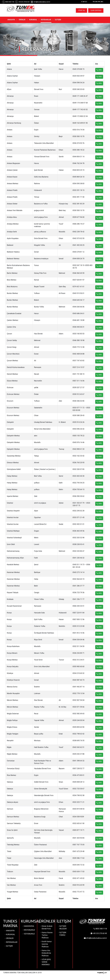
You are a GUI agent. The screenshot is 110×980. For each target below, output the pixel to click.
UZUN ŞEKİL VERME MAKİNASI (46, 962)
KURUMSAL (33, 20)
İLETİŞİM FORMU (63, 934)
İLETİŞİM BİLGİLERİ (63, 927)
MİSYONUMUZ (29, 930)
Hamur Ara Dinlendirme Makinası (46, 953)
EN (96, 2)
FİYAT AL (82, 10)
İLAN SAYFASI (96, 10)
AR (102, 2)
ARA (99, 70)
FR (99, 2)
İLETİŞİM (58, 20)
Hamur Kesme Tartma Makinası (47, 935)
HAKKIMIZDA (29, 926)
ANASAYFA (11, 20)
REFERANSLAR (46, 20)
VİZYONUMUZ (29, 934)
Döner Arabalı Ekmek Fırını (47, 927)
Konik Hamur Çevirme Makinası (47, 944)
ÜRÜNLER (22, 20)
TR (94, 2)
